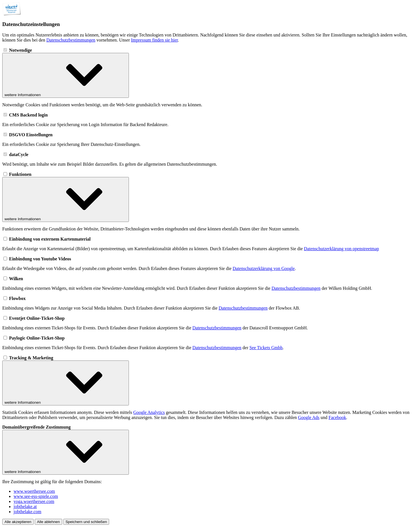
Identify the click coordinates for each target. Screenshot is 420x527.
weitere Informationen (66, 75)
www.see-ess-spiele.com (36, 496)
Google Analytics (149, 412)
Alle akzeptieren (18, 522)
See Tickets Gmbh (266, 348)
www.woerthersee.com (34, 491)
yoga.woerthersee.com (34, 501)
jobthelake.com (27, 512)
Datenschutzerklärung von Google (264, 268)
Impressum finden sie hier (154, 40)
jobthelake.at (25, 507)
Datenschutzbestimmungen (71, 40)
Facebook (337, 417)
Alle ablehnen (48, 522)
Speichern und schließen (86, 522)
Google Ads (309, 417)
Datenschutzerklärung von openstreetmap (341, 249)
